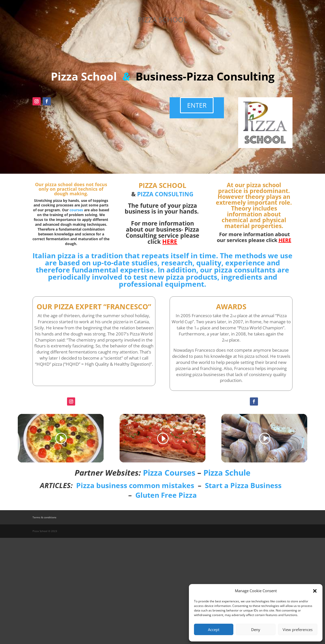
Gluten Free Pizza (166, 495)
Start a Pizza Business (243, 485)
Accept (214, 630)
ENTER (197, 105)
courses (76, 210)
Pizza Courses (169, 473)
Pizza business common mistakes (135, 485)
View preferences (298, 630)
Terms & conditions (44, 517)
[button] (315, 591)
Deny (256, 630)
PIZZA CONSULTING (165, 194)
